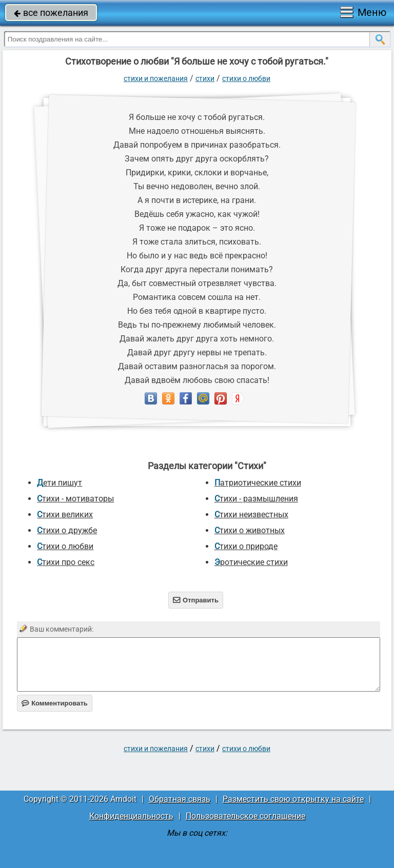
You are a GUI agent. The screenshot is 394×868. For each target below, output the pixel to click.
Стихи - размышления (256, 499)
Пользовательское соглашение (245, 816)
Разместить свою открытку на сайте (293, 799)
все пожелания (51, 13)
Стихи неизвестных (251, 514)
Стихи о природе (246, 546)
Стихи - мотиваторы (75, 499)
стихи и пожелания (156, 78)
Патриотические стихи (258, 483)
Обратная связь (180, 799)
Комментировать (55, 703)
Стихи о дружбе (67, 530)
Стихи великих (65, 514)
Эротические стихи (251, 562)
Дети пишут (60, 483)
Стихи (205, 78)
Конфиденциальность (131, 816)
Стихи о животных (250, 530)
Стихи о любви (246, 78)
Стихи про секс (66, 562)
